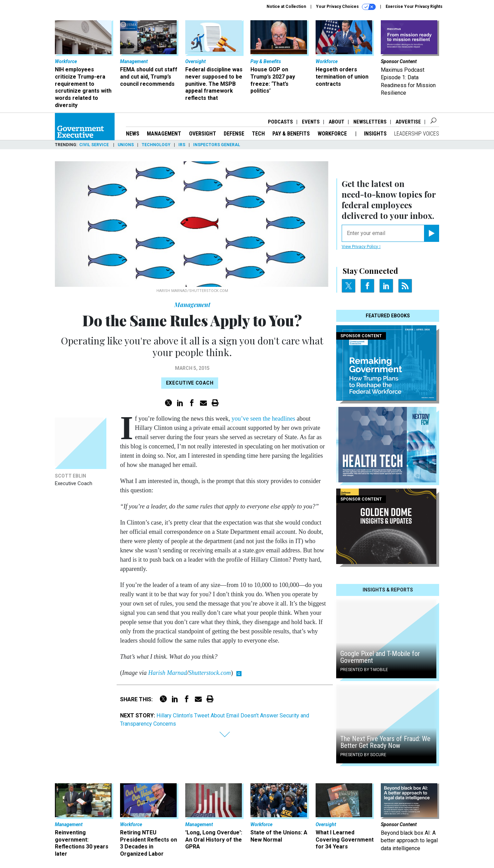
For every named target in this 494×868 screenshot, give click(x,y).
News (133, 134)
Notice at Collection (286, 7)
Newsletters (370, 122)
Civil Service (95, 145)
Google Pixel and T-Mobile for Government (380, 657)
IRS (182, 145)
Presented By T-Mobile (364, 670)
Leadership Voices (417, 134)
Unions (126, 145)
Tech (258, 134)
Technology (156, 145)
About (337, 122)
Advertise (408, 122)
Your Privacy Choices (346, 7)
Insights (375, 134)
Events (311, 122)
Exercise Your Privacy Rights (414, 7)
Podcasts (280, 122)
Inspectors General (217, 145)
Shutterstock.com (210, 673)
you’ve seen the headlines (263, 419)
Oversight (203, 134)
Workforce (333, 134)
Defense (234, 134)
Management (164, 134)
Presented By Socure (363, 755)
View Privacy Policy (361, 247)
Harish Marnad (168, 673)
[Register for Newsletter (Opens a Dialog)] (431, 233)
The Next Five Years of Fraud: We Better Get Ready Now (385, 742)
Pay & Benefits (291, 134)
